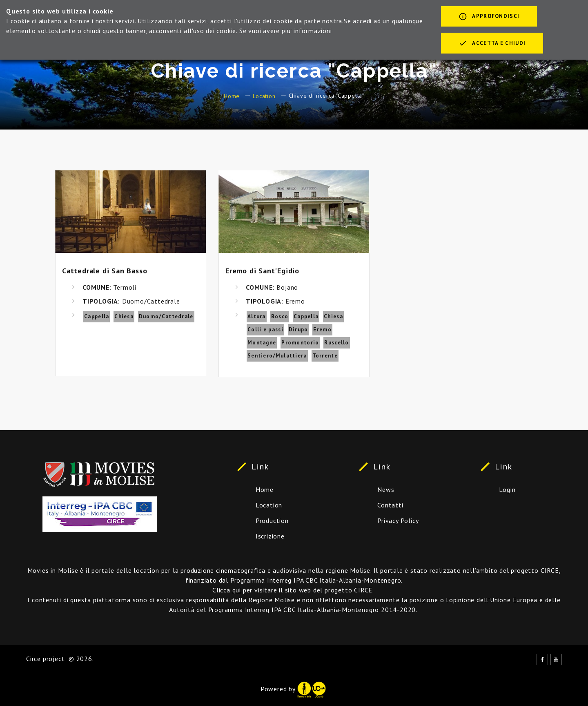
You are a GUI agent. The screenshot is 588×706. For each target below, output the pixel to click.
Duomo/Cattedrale (166, 316)
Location (264, 96)
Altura (257, 316)
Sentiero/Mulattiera (277, 356)
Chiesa (124, 316)
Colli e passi (265, 330)
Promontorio (300, 343)
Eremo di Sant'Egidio (262, 271)
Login (507, 489)
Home (232, 96)
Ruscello (336, 343)
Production (272, 521)
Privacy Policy (398, 521)
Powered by (293, 689)
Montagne (262, 343)
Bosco (280, 316)
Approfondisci (489, 17)
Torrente (325, 356)
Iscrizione (270, 536)
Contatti (390, 505)
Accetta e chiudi (492, 44)
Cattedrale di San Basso (105, 271)
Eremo (322, 330)
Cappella (97, 316)
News (386, 489)
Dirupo (298, 330)
